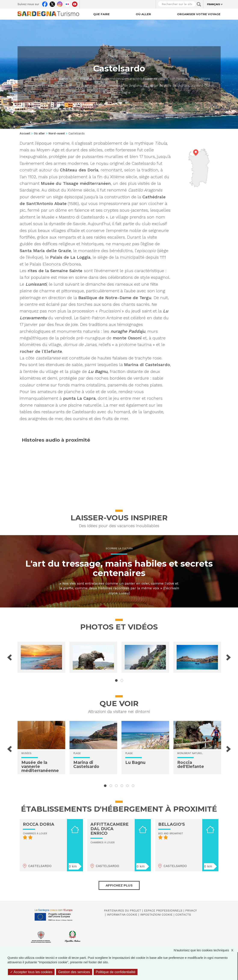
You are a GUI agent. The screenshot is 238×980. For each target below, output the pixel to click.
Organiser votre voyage (199, 14)
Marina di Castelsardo (86, 765)
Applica (199, 4)
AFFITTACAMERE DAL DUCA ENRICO (109, 829)
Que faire (101, 14)
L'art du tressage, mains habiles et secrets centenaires (119, 568)
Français (214, 4)
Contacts (183, 915)
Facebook (45, 3)
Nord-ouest (119, 56)
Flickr (67, 3)
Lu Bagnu (135, 762)
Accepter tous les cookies (31, 972)
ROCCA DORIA (39, 824)
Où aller (143, 14)
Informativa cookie (122, 915)
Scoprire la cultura (119, 549)
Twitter (52, 3)
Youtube (75, 3)
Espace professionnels (163, 911)
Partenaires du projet (123, 911)
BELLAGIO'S (172, 824)
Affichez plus (119, 885)
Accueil (25, 133)
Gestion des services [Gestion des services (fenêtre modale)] (74, 972)
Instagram (60, 3)
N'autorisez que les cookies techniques (206, 950)
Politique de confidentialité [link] (116, 972)
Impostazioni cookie (156, 915)
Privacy (191, 911)
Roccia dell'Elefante (191, 765)
